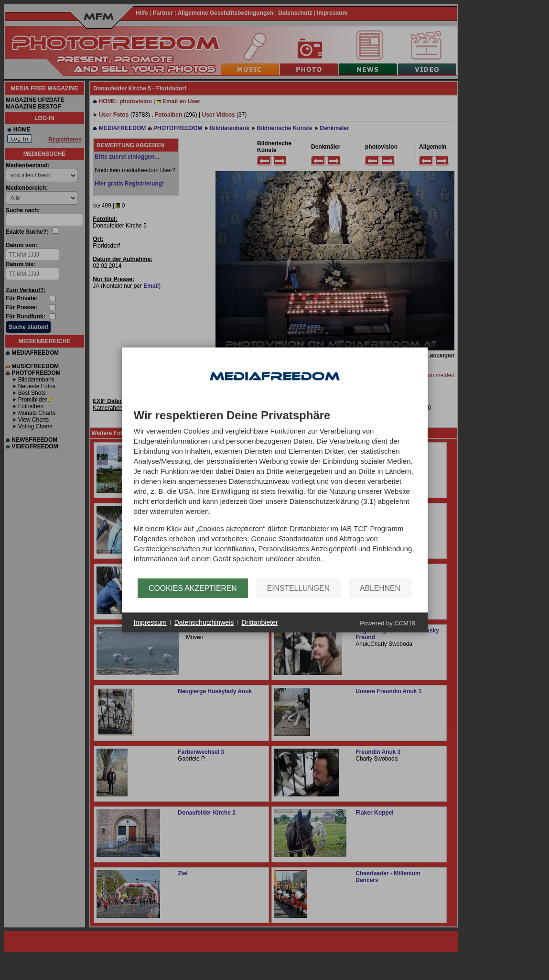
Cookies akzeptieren (193, 588)
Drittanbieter (259, 622)
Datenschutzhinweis (204, 622)
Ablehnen (380, 588)
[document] (275, 494)
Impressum (150, 622)
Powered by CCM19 (388, 623)
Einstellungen (298, 588)
